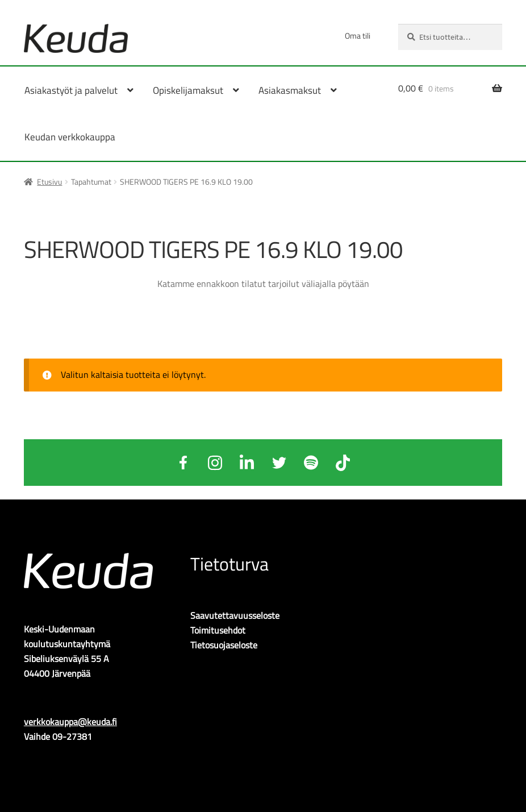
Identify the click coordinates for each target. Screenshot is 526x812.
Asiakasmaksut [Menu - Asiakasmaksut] (290, 90)
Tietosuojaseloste (224, 645)
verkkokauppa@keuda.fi (70, 722)
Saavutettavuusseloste (235, 615)
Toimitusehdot (218, 630)
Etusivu (49, 182)
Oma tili (358, 36)
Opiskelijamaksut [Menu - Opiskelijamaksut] (188, 90)
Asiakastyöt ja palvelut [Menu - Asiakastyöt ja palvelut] (71, 90)
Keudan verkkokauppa (70, 137)
